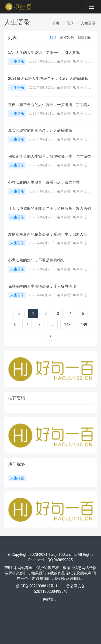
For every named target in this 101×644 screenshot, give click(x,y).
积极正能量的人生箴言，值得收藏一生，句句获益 (50, 156)
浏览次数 (67, 38)
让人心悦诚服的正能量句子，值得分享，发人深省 (50, 208)
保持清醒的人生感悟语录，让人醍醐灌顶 (42, 286)
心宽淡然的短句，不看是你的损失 (36, 260)
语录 (70, 23)
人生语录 (88, 23)
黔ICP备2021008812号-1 (37, 586)
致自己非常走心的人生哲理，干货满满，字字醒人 (50, 105)
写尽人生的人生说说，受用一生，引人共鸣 (44, 53)
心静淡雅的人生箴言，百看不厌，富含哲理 (44, 182)
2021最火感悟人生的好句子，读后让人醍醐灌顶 (48, 78)
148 (67, 325)
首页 (56, 23)
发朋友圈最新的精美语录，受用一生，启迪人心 (48, 234)
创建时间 (85, 38)
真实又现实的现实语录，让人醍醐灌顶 (40, 130)
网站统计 (51, 599)
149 (84, 325)
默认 (53, 38)
